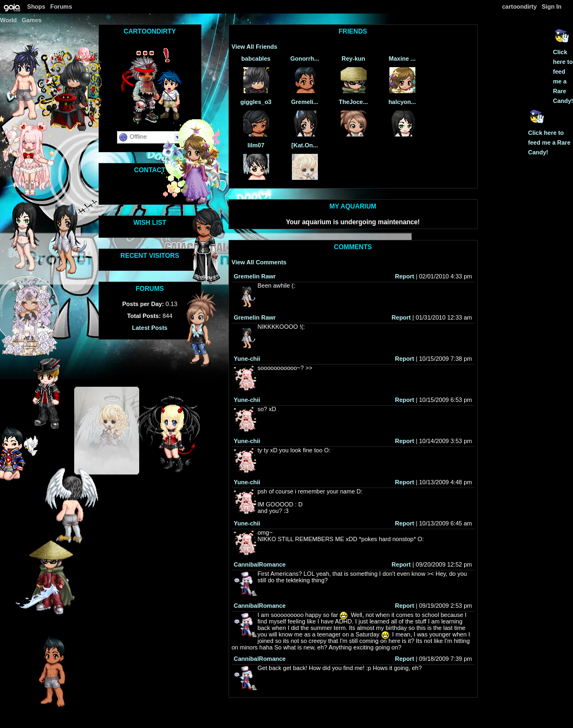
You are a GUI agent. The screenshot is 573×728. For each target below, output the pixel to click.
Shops (36, 6)
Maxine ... (402, 58)
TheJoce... (354, 102)
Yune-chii (247, 359)
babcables (256, 58)
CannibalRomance (260, 564)
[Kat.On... (305, 145)
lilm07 (256, 145)
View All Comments (259, 262)
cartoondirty (519, 6)
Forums (61, 6)
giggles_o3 (256, 102)
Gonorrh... (305, 58)
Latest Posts (150, 328)
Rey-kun (353, 58)
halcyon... (402, 102)
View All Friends (255, 47)
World (8, 20)
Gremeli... (304, 102)
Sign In (552, 6)
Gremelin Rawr (255, 276)
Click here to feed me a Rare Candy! (549, 142)
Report (404, 276)
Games (32, 20)
